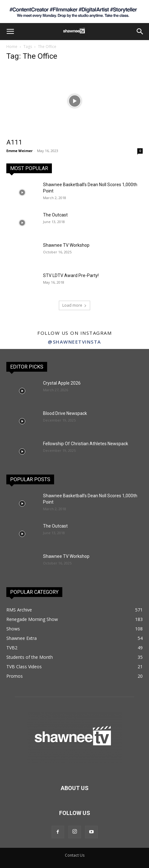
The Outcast (55, 215)
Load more (74, 305)
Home (12, 47)
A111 (14, 142)
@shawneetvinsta (74, 342)
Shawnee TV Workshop (66, 245)
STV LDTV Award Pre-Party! (71, 275)
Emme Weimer (19, 151)
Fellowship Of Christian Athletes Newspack (86, 444)
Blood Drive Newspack (65, 413)
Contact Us (75, 855)
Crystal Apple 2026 (62, 383)
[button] (10, 32)
